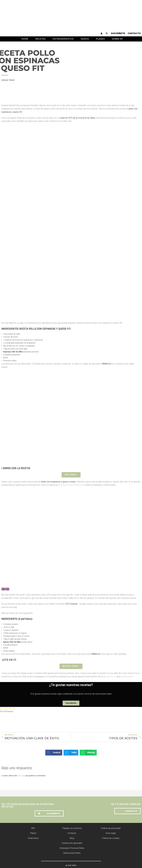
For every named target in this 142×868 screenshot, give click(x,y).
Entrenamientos (63, 39)
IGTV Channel (71, 604)
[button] (71, 703)
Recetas (40, 39)
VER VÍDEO (71, 475)
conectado (21, 775)
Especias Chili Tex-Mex (13, 352)
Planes (100, 39)
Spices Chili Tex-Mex (12, 642)
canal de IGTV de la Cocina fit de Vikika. (78, 118)
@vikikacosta (64, 485)
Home (25, 39)
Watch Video (71, 666)
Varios (85, 39)
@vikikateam (79, 485)
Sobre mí (117, 39)
